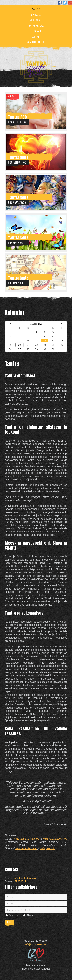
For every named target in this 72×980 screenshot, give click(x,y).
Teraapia (36, 31)
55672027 (20, 882)
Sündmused (36, 20)
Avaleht (36, 9)
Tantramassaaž (36, 26)
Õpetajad (36, 15)
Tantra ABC (17, 117)
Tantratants (18, 157)
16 (45, 341)
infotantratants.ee (25, 878)
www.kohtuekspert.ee (55, 839)
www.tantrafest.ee (26, 848)
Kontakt (36, 37)
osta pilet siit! (48, 848)
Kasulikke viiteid (36, 42)
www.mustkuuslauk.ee (26, 839)
